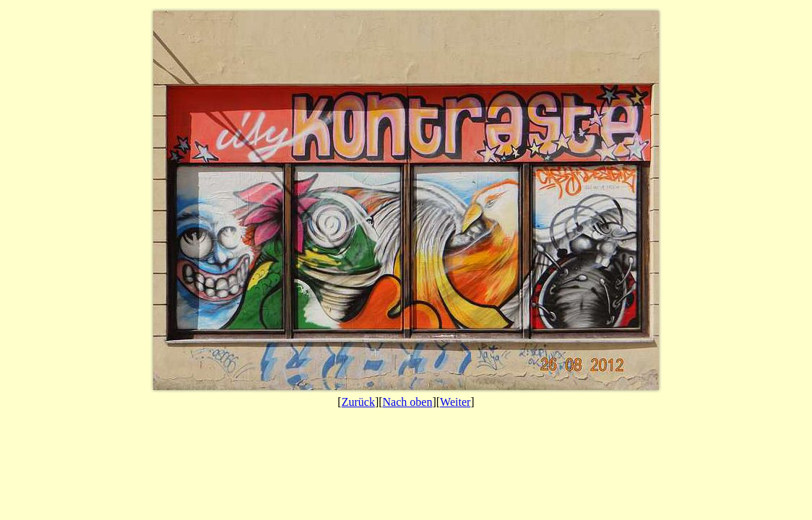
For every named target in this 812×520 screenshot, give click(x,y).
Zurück (358, 402)
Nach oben (408, 402)
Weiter (455, 402)
